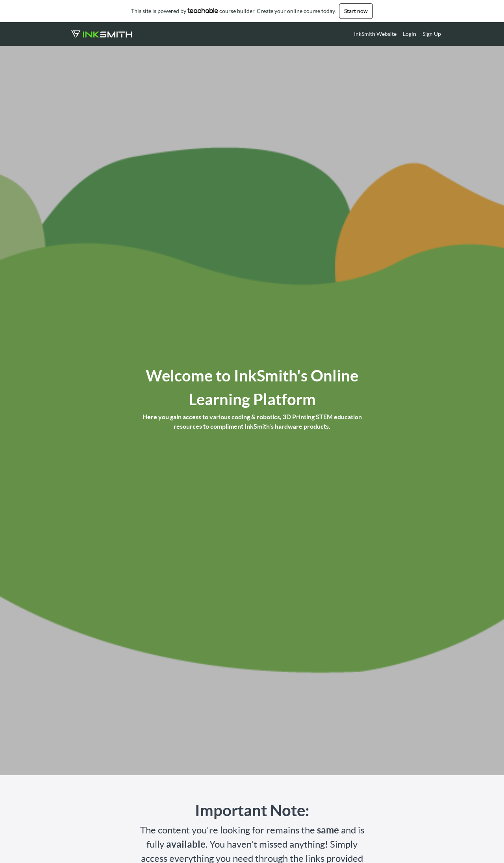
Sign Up (432, 34)
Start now (356, 11)
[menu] (394, 34)
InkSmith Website (375, 34)
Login (409, 34)
